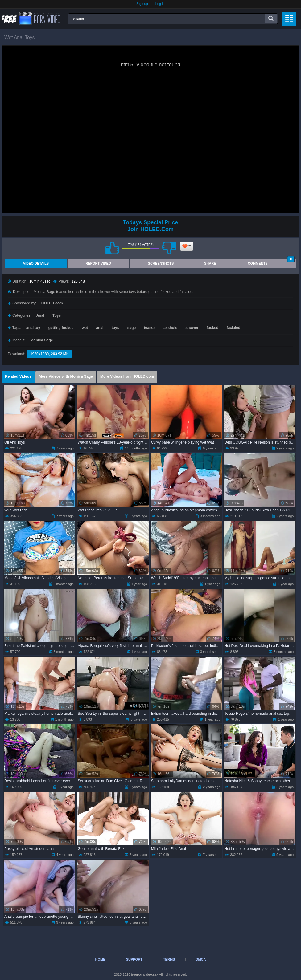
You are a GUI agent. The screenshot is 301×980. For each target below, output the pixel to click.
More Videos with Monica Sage (66, 376)
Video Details (36, 263)
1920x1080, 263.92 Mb (49, 354)
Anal (40, 315)
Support (134, 959)
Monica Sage (41, 340)
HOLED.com (52, 303)
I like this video (112, 248)
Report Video (98, 263)
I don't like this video (169, 248)
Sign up (142, 4)
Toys (57, 315)
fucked (213, 328)
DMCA (201, 959)
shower (192, 328)
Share (210, 263)
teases (150, 328)
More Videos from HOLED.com (127, 376)
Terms (169, 959)
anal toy (33, 328)
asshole (170, 328)
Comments (271, 262)
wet (85, 328)
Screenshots (161, 263)
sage (132, 328)
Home (100, 959)
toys (115, 328)
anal (100, 328)
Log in (160, 4)
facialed (234, 328)
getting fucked (61, 328)
